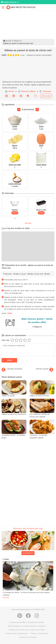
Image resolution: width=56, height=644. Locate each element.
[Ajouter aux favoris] (36, 96)
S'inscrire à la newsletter (28, 637)
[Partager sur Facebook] (14, 96)
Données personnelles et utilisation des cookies (27, 622)
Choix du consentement (39, 633)
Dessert (17, 41)
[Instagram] (37, 616)
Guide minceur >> (11, 2)
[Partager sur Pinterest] (21, 96)
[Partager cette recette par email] (7, 96)
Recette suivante (45, 369)
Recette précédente (12, 369)
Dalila (10, 313)
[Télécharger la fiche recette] (28, 96)
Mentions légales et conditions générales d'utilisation (27, 626)
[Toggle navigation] (3, 7)
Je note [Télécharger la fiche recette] (46, 96)
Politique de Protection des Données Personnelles (27, 630)
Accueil (7, 41)
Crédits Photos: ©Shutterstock (17, 633)
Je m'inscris (28, 553)
